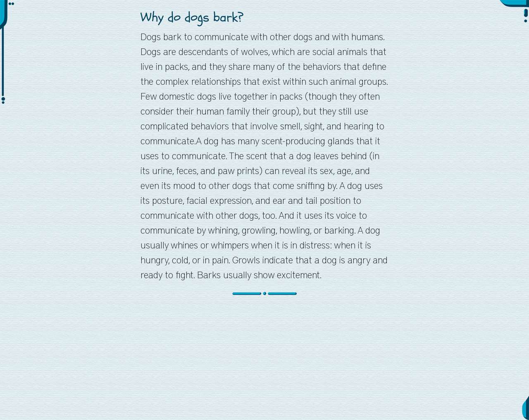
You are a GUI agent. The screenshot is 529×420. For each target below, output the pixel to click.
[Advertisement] (264, 362)
